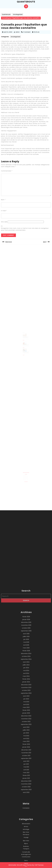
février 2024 (26, 783)
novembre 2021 (26, 857)
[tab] (26, 6)
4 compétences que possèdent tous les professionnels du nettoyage (26, 349)
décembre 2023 (26, 789)
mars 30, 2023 (24, 338)
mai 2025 (26, 746)
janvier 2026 (26, 724)
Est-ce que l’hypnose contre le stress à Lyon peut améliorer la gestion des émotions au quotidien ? (26, 474)
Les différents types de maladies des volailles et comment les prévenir (26, 343)
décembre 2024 (26, 758)
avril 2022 (26, 843)
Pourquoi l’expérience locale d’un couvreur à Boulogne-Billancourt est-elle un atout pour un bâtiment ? (26, 476)
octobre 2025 (26, 732)
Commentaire (7, 171)
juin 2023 (26, 803)
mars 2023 (26, 812)
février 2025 (26, 755)
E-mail (4, 211)
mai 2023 (26, 806)
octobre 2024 (26, 761)
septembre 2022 (26, 829)
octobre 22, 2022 (24, 344)
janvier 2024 (26, 786)
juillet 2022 (26, 834)
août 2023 (26, 800)
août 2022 (26, 831)
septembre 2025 (26, 735)
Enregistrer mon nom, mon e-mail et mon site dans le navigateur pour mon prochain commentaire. (25, 229)
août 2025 (26, 738)
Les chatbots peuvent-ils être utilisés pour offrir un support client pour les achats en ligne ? (26, 337)
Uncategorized (18, 14)
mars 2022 (26, 846)
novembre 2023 (26, 792)
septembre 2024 (26, 763)
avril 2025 (26, 749)
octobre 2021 (26, 860)
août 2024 (26, 766)
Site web (4, 222)
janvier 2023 (26, 817)
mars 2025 (26, 752)
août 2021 (26, 865)
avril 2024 (26, 778)
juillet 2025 (26, 741)
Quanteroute (26, 2)
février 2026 (26, 721)
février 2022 (26, 848)
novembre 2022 (26, 823)
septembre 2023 (26, 797)
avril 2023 (26, 809)
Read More (24, 340)
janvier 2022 (26, 851)
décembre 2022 (26, 820)
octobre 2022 (26, 826)
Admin (18, 32)
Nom (3, 200)
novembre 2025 (26, 729)
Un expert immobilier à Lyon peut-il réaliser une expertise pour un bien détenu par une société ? (26, 477)
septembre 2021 (26, 863)
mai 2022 (26, 840)
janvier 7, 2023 (24, 350)
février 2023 (26, 814)
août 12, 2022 (8, 32)
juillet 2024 (26, 769)
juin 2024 (26, 772)
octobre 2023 (26, 795)
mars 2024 (26, 780)
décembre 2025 (26, 727)
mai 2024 (26, 775)
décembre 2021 (26, 854)
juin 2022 (26, 837)
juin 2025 (26, 744)
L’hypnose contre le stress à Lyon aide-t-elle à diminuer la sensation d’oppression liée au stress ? (26, 475)
